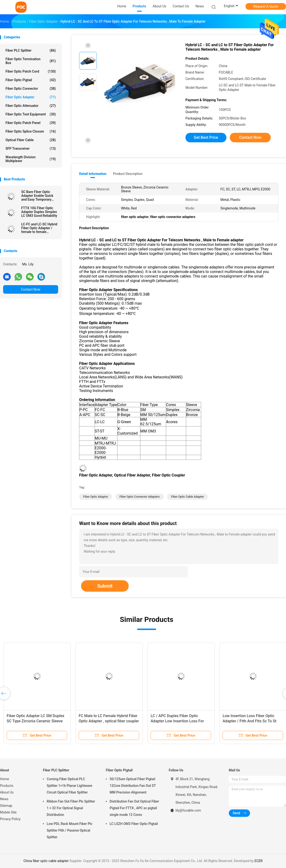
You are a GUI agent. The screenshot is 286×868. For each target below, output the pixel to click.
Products (7, 786)
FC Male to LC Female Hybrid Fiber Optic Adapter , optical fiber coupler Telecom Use (109, 721)
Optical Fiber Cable (31, 140)
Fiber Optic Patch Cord (31, 71)
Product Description (128, 174)
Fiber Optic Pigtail (31, 80)
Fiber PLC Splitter (31, 50)
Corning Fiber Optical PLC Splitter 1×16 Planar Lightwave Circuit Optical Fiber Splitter (69, 786)
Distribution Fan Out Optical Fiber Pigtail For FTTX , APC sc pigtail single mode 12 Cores (134, 808)
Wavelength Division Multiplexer (31, 159)
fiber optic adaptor (96, 497)
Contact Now (31, 289)
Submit (105, 586)
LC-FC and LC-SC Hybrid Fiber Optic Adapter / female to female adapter (39, 228)
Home (5, 779)
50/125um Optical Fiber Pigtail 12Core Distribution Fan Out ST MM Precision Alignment (133, 786)
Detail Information (93, 174)
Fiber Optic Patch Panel (31, 123)
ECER (259, 861)
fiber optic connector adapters (140, 497)
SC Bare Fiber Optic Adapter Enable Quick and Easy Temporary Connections (37, 196)
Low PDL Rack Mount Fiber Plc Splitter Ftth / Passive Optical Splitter (70, 830)
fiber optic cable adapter (188, 497)
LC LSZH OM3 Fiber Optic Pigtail (134, 824)
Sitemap (6, 806)
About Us (7, 792)
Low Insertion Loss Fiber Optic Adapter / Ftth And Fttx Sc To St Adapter (250, 721)
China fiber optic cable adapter (46, 861)
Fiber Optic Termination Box (31, 61)
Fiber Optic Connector (31, 89)
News (4, 799)
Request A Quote (266, 6)
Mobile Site (8, 812)
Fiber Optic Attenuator (31, 106)
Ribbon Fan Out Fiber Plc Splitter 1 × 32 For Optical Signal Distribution (71, 808)
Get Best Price (206, 137)
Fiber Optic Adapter (31, 97)
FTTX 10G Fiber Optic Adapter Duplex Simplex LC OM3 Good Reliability (39, 212)
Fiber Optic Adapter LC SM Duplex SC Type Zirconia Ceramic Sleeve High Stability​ (36, 721)
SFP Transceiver (31, 149)
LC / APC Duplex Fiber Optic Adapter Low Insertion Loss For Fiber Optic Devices (177, 721)
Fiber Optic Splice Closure (31, 131)
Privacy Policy (10, 819)
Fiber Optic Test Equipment (31, 114)
